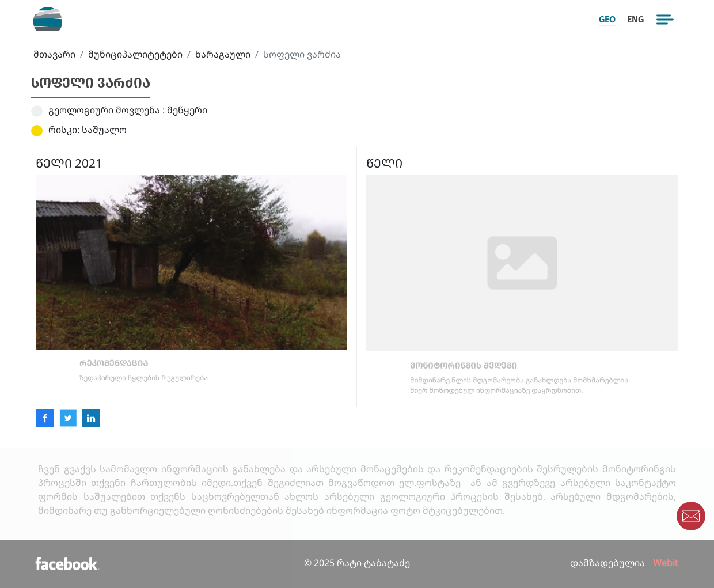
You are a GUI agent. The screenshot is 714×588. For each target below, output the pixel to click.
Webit (666, 563)
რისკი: (64, 130)
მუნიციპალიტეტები (135, 54)
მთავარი (54, 54)
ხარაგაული (223, 54)
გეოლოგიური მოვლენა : (107, 110)
